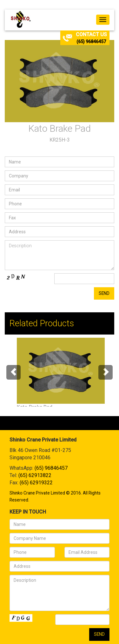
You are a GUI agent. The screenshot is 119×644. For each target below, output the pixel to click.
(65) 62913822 (35, 475)
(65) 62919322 (36, 483)
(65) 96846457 (91, 42)
